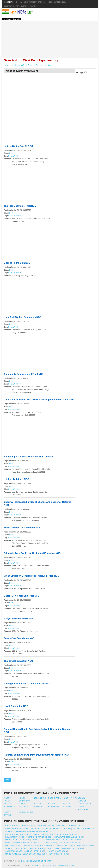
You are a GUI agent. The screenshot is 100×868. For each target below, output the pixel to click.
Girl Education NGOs (73, 840)
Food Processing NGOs (69, 843)
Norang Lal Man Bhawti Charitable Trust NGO (28, 684)
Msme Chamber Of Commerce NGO (22, 528)
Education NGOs (85, 845)
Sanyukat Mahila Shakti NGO (19, 618)
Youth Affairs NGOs (58, 854)
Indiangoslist (81, 72)
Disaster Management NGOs (19, 843)
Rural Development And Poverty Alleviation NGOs (30, 834)
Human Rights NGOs (15, 837)
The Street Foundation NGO (18, 661)
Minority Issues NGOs (56, 851)
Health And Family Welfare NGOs (51, 826)
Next (7, 780)
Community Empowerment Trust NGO (24, 374)
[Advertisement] (50, 38)
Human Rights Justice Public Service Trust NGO (29, 457)
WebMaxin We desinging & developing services (55, 865)
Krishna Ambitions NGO (16, 479)
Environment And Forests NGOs (21, 829)
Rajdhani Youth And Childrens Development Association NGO (36, 755)
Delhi (11, 153)
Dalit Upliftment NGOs (45, 843)
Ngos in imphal (70, 798)
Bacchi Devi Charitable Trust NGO (22, 596)
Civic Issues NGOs (14, 851)
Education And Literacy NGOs (20, 826)
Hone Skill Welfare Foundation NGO (23, 317)
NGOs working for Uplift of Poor (30, 2)
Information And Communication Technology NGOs (30, 845)
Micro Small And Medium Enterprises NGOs (26, 854)
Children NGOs (76, 826)
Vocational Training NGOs (39, 837)
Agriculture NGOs (62, 829)
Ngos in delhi (40, 798)
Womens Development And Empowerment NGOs (28, 831)
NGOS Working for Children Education (20, 6)
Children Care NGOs (34, 851)
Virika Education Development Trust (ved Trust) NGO (32, 576)
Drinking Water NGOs (66, 834)
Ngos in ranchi (26, 812)
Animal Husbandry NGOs (42, 848)
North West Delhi (15, 156)
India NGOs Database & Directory (36, 861)
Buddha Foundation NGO (17, 263)
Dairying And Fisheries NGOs (69, 848)
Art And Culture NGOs (84, 829)
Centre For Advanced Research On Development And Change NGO (39, 400)
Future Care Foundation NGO (19, 638)
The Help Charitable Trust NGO (20, 206)
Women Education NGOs (17, 848)
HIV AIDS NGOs (45, 829)
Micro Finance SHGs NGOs (18, 840)
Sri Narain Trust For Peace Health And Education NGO (32, 553)
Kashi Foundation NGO (16, 706)
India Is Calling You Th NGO (18, 146)
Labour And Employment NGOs (47, 840)
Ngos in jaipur (85, 804)
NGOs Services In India (57, 2)
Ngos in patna (55, 798)
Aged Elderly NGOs (66, 845)
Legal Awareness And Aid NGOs (68, 837)
